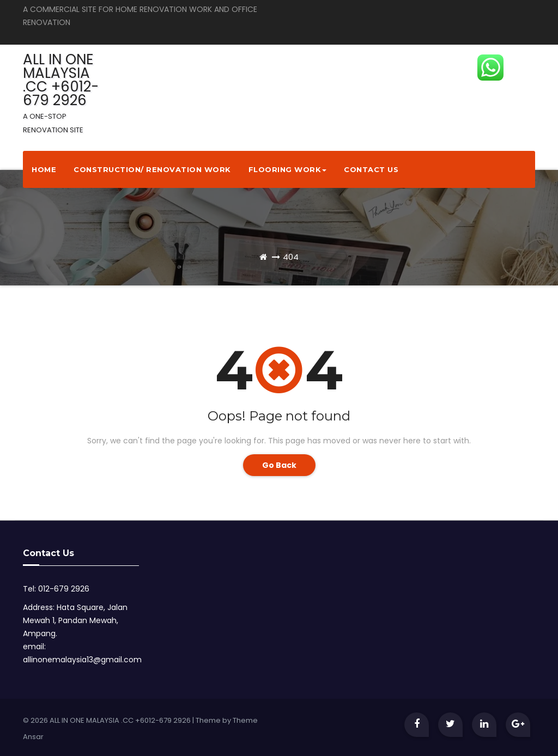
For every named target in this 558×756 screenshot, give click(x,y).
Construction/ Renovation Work (152, 169)
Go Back (279, 465)
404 (291, 257)
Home (44, 169)
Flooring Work (288, 169)
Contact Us (371, 169)
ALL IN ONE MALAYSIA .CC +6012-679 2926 (61, 92)
